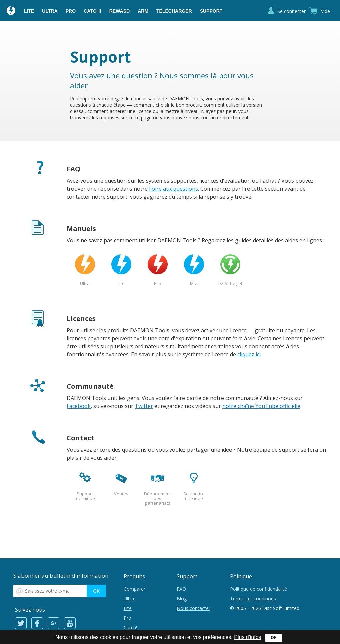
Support (211, 11)
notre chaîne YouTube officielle (261, 406)
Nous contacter (193, 608)
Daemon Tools (11, 11)
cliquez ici (249, 354)
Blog (182, 599)
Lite (29, 11)
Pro (71, 11)
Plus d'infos (247, 637)
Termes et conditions (253, 599)
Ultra (50, 11)
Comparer (134, 589)
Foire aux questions (173, 189)
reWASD (119, 11)
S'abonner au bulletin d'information (61, 576)
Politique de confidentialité (258, 589)
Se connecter (291, 11)
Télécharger (174, 11)
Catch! (92, 11)
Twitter (144, 406)
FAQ (181, 589)
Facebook (79, 406)
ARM (143, 11)
